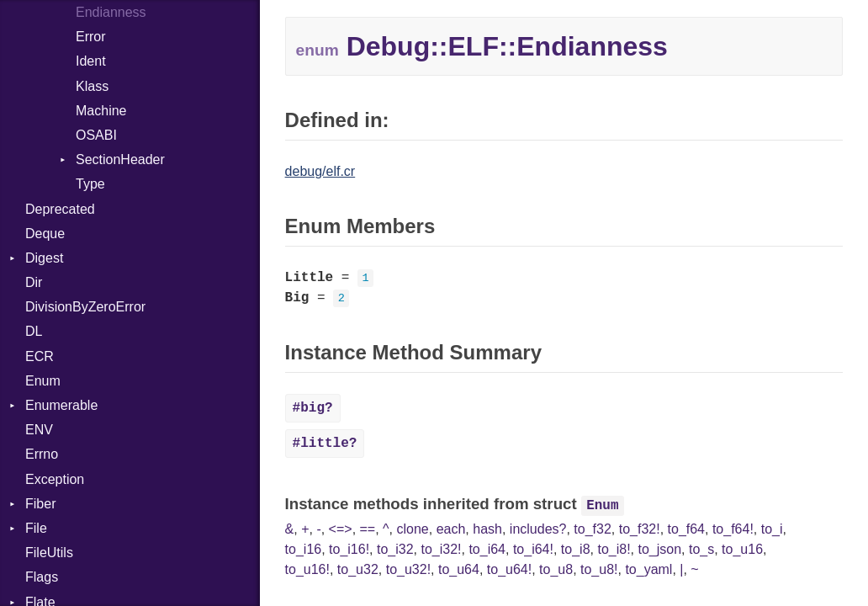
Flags (42, 577)
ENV (39, 430)
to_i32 (395, 549)
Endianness (111, 12)
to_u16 (742, 549)
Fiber (40, 504)
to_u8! (599, 569)
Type (90, 184)
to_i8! (614, 549)
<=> (341, 529)
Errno (42, 454)
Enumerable (61, 405)
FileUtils (49, 553)
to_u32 (358, 569)
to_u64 (459, 569)
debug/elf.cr (320, 171)
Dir (34, 282)
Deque (45, 234)
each (451, 529)
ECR (40, 356)
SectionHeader (120, 159)
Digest (44, 258)
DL (34, 331)
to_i (772, 529)
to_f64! (733, 529)
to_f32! (640, 529)
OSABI (96, 135)
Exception (55, 479)
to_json (659, 549)
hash (487, 529)
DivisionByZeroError (85, 307)
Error (91, 37)
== (368, 529)
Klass (92, 86)
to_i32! (441, 549)
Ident (91, 61)
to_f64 (686, 529)
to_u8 (556, 569)
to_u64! (509, 569)
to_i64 (487, 549)
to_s (701, 549)
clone (413, 529)
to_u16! (307, 569)
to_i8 (576, 549)
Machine (101, 111)
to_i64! (533, 549)
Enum (43, 381)
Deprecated (60, 209)
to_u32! (408, 569)
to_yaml (648, 569)
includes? (538, 529)
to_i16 (304, 549)
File (36, 528)
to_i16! (349, 549)
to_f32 (592, 529)
